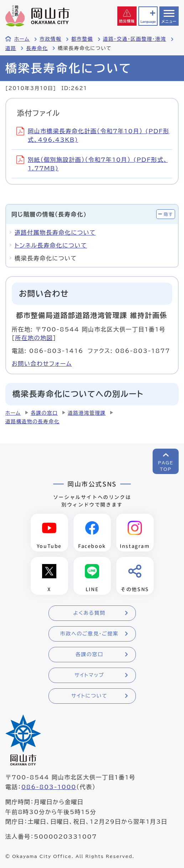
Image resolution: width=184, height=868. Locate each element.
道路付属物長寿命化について (55, 233)
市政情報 (50, 39)
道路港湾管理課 (87, 413)
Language (148, 22)
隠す (168, 214)
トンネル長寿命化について (51, 245)
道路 (11, 48)
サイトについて (89, 696)
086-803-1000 (49, 787)
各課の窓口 (44, 413)
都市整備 (82, 39)
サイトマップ (89, 675)
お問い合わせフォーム (42, 364)
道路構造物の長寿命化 (32, 421)
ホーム (22, 39)
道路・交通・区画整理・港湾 (135, 39)
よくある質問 (89, 613)
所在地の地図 (34, 338)
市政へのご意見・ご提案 (90, 634)
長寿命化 (37, 48)
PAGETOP (166, 466)
